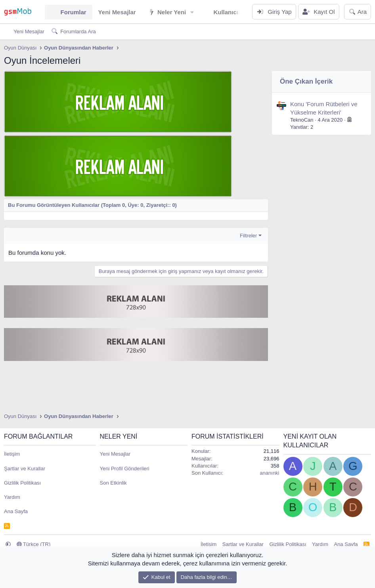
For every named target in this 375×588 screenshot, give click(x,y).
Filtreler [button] (248, 236)
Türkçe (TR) (34, 544)
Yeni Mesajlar (117, 12)
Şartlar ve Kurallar (25, 469)
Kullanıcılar (229, 12)
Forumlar (74, 12)
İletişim (12, 454)
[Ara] (358, 12)
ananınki (269, 473)
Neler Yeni (172, 12)
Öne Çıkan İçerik (306, 81)
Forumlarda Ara (78, 32)
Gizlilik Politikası (22, 483)
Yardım (12, 497)
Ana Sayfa (16, 511)
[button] (192, 12)
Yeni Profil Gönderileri (125, 469)
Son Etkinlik (113, 483)
